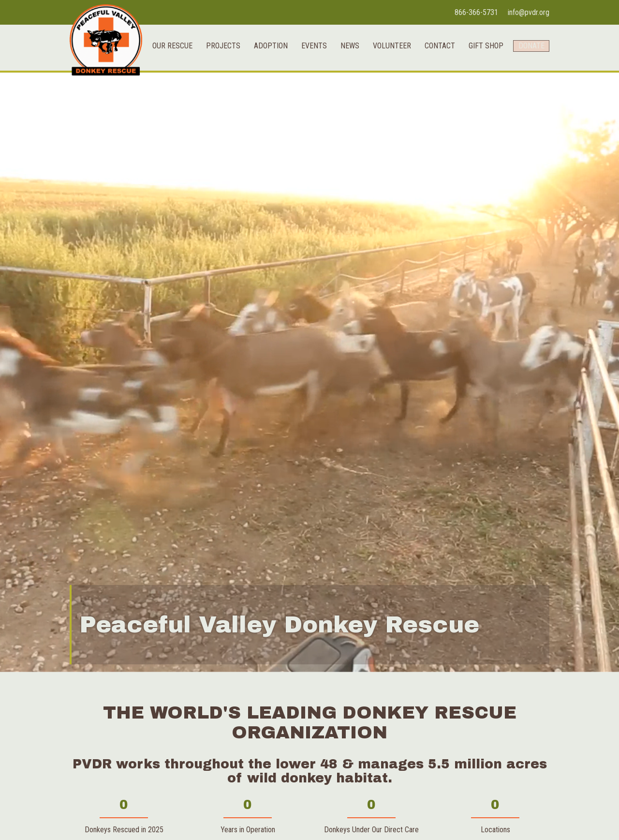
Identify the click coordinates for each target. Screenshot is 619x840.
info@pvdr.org (529, 12)
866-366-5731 (476, 12)
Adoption (265, 106)
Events (308, 106)
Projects (217, 106)
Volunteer (386, 106)
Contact (434, 106)
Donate (528, 106)
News (344, 106)
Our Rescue (166, 106)
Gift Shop (480, 106)
